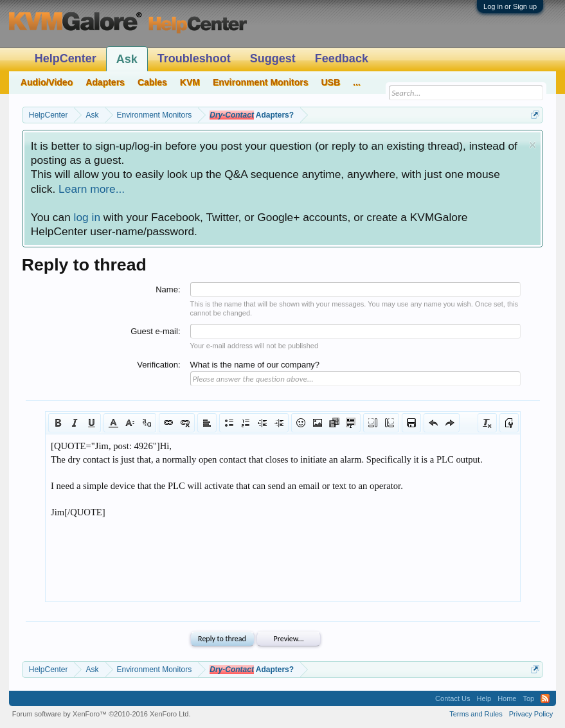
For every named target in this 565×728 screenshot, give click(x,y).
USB (331, 82)
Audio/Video (47, 82)
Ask (127, 59)
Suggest (273, 58)
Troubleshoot (194, 58)
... (357, 82)
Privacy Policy (531, 714)
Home (507, 698)
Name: (168, 289)
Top (528, 698)
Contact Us (453, 698)
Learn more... (92, 189)
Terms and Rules (476, 714)
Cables (152, 82)
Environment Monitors (261, 82)
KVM (190, 82)
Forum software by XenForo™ (102, 714)
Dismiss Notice (533, 145)
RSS (545, 698)
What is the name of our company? (255, 365)
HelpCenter (66, 58)
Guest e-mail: (155, 331)
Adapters (105, 82)
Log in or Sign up (510, 6)
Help (484, 698)
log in (87, 217)
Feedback (342, 58)
